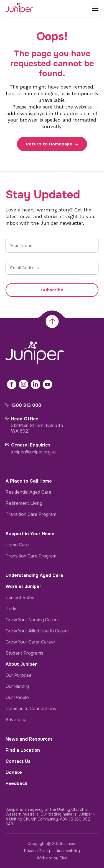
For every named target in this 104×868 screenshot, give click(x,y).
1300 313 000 (26, 405)
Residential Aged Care (28, 492)
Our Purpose (19, 675)
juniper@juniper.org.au (34, 452)
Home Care (17, 545)
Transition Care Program (31, 514)
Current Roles (20, 598)
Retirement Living (24, 503)
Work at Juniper (23, 586)
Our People (17, 697)
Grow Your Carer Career (31, 642)
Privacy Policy (37, 851)
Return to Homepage (49, 144)
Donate (14, 772)
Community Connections (31, 709)
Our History (17, 686)
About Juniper (21, 664)
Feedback (16, 784)
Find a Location (23, 750)
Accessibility (68, 851)
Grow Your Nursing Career (32, 620)
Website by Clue (52, 858)
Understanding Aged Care (34, 575)
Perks (12, 609)
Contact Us (18, 761)
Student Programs (24, 653)
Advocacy (16, 720)
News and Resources (29, 739)
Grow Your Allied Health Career (37, 631)
